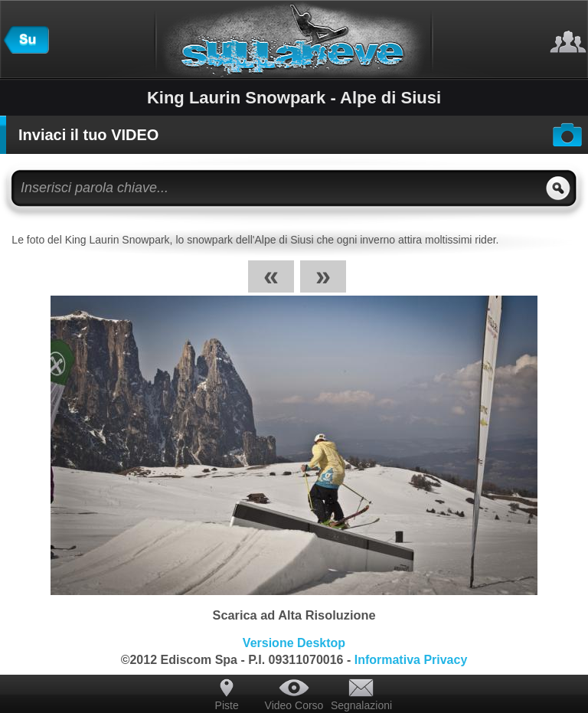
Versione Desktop (294, 643)
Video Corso (294, 705)
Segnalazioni (361, 705)
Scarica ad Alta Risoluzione (294, 615)
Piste (227, 705)
